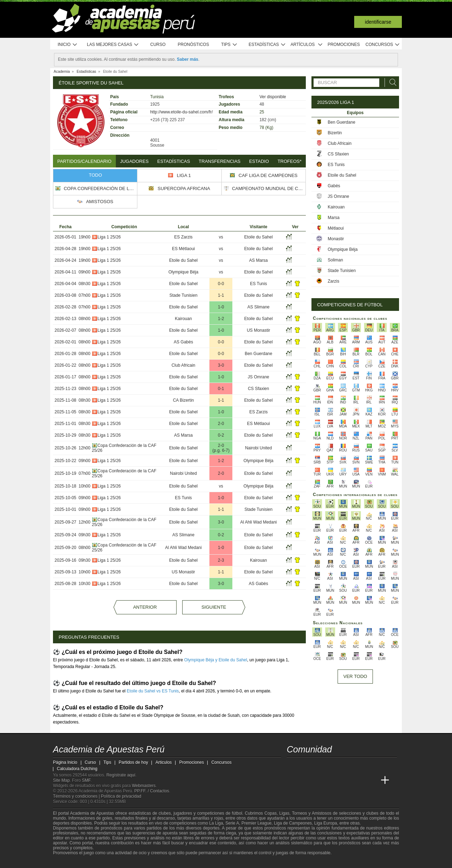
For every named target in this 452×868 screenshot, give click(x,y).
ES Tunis (258, 284)
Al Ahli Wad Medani (258, 522)
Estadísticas (267, 45)
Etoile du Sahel (259, 237)
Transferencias (220, 161)
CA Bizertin (183, 400)
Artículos (307, 45)
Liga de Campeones (293, 823)
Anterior (145, 607)
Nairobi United (258, 448)
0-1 (221, 389)
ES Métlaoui (183, 249)
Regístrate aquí (121, 775)
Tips (229, 45)
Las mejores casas (113, 45)
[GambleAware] (69, 862)
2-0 (221, 424)
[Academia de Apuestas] (345, 780)
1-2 (221, 319)
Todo (96, 175)
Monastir (336, 239)
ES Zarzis (183, 237)
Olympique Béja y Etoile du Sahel (216, 660)
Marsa (334, 218)
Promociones (344, 45)
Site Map (61, 780)
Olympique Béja (183, 272)
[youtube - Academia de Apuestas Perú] (306, 766)
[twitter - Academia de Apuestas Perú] (293, 766)
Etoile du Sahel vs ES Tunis (153, 691)
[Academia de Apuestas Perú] (293, 780)
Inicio (67, 45)
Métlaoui (336, 228)
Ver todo (355, 676)
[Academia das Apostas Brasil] (319, 780)
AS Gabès (183, 342)
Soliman (335, 260)
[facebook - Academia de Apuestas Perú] (319, 766)
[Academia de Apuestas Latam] (359, 780)
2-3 (221, 560)
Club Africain (183, 365)
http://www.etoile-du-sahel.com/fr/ (181, 112)
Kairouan (183, 319)
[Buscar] (391, 82)
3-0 (221, 365)
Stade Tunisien (183, 295)
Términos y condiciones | (77, 796)
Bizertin (335, 133)
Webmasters (144, 786)
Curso (158, 45)
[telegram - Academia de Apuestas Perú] (332, 766)
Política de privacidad (121, 796)
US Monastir (258, 330)
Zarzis (334, 281)
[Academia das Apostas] (306, 780)
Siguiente (214, 607)
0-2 (221, 435)
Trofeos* (290, 161)
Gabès (334, 186)
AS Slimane (259, 307)
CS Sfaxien (258, 389)
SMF (86, 780)
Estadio (259, 161)
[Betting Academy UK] (372, 780)
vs (221, 237)
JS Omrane (259, 377)
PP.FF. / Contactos (152, 791)
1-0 (221, 307)
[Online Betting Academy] (332, 780)
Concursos (383, 45)
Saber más (188, 59)
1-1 (221, 295)
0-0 (221, 284)
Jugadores (134, 161)
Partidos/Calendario (84, 161)
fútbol (237, 813)
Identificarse (378, 22)
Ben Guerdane (258, 354)
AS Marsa (259, 260)
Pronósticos (193, 45)
